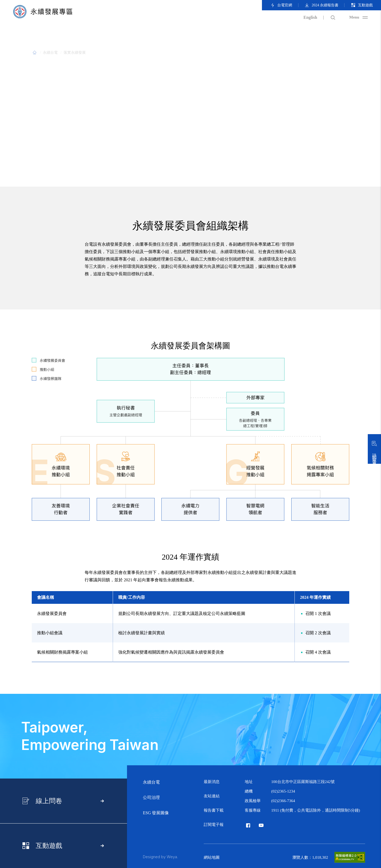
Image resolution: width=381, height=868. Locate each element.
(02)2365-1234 (283, 791)
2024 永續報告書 (321, 5)
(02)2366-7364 (283, 801)
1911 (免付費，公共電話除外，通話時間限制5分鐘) (316, 810)
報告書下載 (214, 810)
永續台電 (151, 782)
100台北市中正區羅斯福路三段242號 (303, 782)
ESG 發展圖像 (156, 813)
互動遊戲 (362, 5)
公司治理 (151, 797)
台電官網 (281, 5)
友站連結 (212, 796)
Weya (172, 857)
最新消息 (212, 782)
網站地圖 (212, 857)
